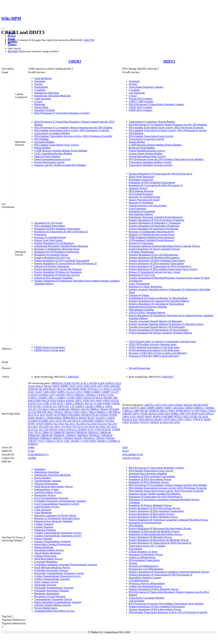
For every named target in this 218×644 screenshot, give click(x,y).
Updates (12, 45)
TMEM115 (93, 432)
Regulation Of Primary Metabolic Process (150, 505)
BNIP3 (84, 389)
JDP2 (183, 414)
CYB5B (42, 398)
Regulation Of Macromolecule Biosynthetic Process (156, 534)
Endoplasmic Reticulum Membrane (53, 96)
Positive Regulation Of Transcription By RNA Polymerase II (66, 263)
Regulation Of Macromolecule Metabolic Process (154, 531)
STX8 (97, 429)
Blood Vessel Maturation (142, 177)
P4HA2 (117, 412)
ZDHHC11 (102, 441)
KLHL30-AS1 (50, 406)
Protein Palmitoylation (46, 608)
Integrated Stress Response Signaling (53, 278)
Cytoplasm (40, 90)
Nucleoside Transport (45, 585)
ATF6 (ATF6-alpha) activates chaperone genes (153, 344)
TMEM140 (105, 432)
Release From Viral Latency (49, 240)
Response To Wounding (141, 203)
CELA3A (70, 392)
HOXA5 (153, 414)
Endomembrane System (46, 489)
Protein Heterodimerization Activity (147, 156)
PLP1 (43, 415)
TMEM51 (57, 438)
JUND (202, 414)
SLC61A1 (33, 429)
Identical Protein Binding (47, 156)
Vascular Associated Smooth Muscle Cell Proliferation (157, 327)
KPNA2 (210, 414)
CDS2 (53, 392)
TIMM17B (47, 432)
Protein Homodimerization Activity (52, 159)
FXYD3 (115, 401)
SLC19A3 (59, 424)
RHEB (51, 418)
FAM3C (70, 401)
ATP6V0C (33, 389)
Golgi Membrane (43, 78)
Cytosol (38, 101)
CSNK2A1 (128, 411)
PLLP (31, 415)
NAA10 (32, 412)
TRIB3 (207, 419)
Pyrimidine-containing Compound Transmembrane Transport (66, 565)
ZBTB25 (154, 422)
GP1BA (144, 414)
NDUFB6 (42, 412)
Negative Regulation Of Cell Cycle (52, 258)
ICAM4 (98, 403)
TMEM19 (71, 435)
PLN (37, 415)
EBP (115, 398)
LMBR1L (99, 406)
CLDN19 (33, 395)
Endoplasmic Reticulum (47, 93)
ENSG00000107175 (38, 455)
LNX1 (133, 416)
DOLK (99, 398)
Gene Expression (138, 208)
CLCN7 (115, 392)
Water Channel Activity (46, 582)
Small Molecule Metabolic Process (52, 567)
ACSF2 (76, 383)
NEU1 (51, 412)
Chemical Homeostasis (46, 484)
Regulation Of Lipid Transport (50, 596)
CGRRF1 (96, 392)
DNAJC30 (89, 398)
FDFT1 (79, 401)
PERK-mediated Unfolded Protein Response (152, 237)
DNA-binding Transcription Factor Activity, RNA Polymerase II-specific (72, 130)
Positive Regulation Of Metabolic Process (150, 537)
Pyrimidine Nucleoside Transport (51, 570)
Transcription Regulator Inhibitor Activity (150, 162)
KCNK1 (37, 406)
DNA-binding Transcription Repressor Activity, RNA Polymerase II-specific (168, 612)
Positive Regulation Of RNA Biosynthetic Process (155, 508)
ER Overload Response (141, 194)
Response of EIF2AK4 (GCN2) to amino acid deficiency (158, 353)
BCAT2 (53, 389)
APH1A (39, 386)
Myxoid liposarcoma (139, 368)
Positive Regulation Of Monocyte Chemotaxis (58, 272)
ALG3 (118, 383)
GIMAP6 (127, 414)
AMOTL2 (149, 405)
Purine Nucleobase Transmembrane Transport (58, 602)
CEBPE (159, 408)
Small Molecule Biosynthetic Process (54, 486)
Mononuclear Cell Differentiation (146, 569)
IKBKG (175, 414)
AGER (101, 383)
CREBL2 (210, 408)
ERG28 (45, 401)
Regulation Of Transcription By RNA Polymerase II (61, 232)
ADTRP (93, 383)
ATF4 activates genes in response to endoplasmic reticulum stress (162, 341)
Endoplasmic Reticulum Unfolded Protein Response (61, 246)
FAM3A (61, 401)
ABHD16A (57, 383)
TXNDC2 (134, 422)
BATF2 (126, 408)
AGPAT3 (110, 383)
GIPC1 (136, 414)
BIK (70, 389)
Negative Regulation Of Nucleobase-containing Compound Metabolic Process (169, 572)
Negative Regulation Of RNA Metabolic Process (154, 589)
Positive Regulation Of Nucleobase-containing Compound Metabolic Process (169, 520)
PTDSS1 (104, 415)
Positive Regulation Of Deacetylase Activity (57, 275)
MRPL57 (95, 409)
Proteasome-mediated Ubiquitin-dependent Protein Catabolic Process (164, 246)
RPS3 (142, 419)
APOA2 (48, 386)
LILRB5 (89, 406)
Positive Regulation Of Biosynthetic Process (152, 514)
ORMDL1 (102, 412)
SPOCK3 (54, 429)
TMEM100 (81, 432)
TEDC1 (188, 419)
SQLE (62, 429)
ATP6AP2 (115, 386)
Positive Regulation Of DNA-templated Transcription (62, 260)
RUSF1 (91, 418)
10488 (31, 447)
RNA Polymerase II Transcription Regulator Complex (62, 113)
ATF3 (100, 386)
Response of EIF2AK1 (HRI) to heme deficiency (154, 356)
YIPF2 (93, 441)
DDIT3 (169, 61)
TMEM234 (34, 438)
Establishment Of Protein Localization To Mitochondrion (158, 298)
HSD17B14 (164, 414)
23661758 (88, 40)
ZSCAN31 (175, 422)
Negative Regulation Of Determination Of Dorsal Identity (159, 330)
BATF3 (134, 408)
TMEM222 (95, 435)
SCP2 (59, 421)
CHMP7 (106, 392)
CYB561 (32, 398)
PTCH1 (95, 415)
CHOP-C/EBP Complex (141, 101)
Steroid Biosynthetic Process (49, 550)
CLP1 (52, 395)
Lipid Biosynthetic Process (48, 492)
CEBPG (61, 392)
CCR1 (31, 392)
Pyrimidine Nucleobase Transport (52, 591)
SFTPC (32, 424)
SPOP (167, 419)
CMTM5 (60, 395)
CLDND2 (43, 395)
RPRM (66, 418)
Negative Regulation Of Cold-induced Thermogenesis (157, 304)
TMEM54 (68, 438)
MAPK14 (158, 416)
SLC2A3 (102, 424)
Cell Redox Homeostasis (141, 252)
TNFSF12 (198, 419)
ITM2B (116, 403)
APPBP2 (64, 386)
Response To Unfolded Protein (50, 237)
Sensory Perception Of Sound (144, 200)
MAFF (141, 416)
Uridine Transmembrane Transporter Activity (57, 576)
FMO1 (99, 401)
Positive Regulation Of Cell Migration (54, 243)
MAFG (149, 416)
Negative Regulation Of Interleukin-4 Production (154, 226)
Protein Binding (42, 148)
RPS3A (74, 418)
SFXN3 (40, 424)
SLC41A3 (90, 427)
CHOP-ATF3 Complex (141, 110)
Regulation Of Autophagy (142, 211)
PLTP (57, 415)
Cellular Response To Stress (143, 552)
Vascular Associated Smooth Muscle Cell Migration (155, 321)
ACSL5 (84, 383)
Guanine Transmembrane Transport (52, 541)
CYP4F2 (71, 398)
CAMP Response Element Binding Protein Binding (61, 151)
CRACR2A (178, 408)
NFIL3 (77, 412)
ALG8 (31, 386)
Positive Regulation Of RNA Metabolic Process (153, 517)
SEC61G (77, 421)
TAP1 (31, 432)
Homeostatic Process (45, 495)
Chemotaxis (40, 234)
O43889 (32, 458)
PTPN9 (113, 415)
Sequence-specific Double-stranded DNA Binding (60, 165)
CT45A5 (102, 395)
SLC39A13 (67, 427)
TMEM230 (107, 435)
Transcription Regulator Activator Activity (151, 165)
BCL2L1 (62, 389)
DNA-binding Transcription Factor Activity (57, 145)
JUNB (195, 414)
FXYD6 (32, 403)
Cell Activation (137, 601)
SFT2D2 (110, 421)
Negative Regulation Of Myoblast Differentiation (154, 258)
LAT (72, 406)
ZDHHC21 (115, 441)
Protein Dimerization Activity (50, 162)
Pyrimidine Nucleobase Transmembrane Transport (60, 501)
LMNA (109, 406)
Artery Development (139, 284)
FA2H (53, 401)
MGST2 (85, 409)
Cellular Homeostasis (45, 556)
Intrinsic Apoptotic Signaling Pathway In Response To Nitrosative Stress (166, 324)
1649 (125, 447)
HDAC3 (70, 403)
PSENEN (86, 415)
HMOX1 (80, 403)
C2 (100, 389)
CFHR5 (87, 392)
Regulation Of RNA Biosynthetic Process (150, 479)
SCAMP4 (33, 421)
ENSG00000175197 (133, 455)
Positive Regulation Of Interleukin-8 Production (154, 229)
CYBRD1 (61, 398)
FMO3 (107, 401)
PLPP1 (50, 415)
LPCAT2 (32, 409)
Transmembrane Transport (48, 481)
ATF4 (106, 386)
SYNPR (116, 429)
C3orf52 (106, 389)
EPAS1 (187, 411)
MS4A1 (104, 409)
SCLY (52, 421)
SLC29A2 (81, 424)
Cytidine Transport (44, 524)
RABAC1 (41, 418)
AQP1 (73, 386)
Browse (12, 36)
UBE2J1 (50, 441)
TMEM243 (46, 438)
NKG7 (85, 412)
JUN (30, 406)
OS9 (110, 412)
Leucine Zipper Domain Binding (146, 153)
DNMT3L (154, 411)
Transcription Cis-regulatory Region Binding (152, 122)
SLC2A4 (112, 424)
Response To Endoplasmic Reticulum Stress (57, 249)
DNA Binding (41, 139)
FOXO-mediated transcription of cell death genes (154, 347)
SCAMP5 (43, 421)
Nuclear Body (41, 107)
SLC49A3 (101, 427)
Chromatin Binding (44, 142)
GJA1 (40, 403)
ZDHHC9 (33, 444)
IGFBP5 (107, 403)
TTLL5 (41, 441)
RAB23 (32, 418)
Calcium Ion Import (139, 295)
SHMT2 (49, 424)
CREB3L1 (80, 395)
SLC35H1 (44, 427)
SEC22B (67, 421)
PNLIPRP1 (74, 415)
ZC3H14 (164, 422)
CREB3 (75, 61)
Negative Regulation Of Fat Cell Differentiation (153, 255)
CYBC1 (51, 398)
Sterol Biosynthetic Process (48, 559)
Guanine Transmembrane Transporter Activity (58, 536)
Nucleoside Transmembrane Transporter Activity (59, 573)
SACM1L (101, 418)
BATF (205, 405)
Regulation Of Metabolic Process (146, 554)
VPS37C (145, 422)
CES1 (79, 392)
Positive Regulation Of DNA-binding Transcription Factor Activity (163, 269)
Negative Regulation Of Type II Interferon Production (157, 220)
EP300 (179, 411)
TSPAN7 (32, 441)
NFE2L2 (59, 412)
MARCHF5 (64, 409)
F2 (193, 411)
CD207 (39, 392)
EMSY (172, 411)
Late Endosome (137, 93)
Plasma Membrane (44, 547)
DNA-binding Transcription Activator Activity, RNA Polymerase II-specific (73, 136)
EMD (38, 401)
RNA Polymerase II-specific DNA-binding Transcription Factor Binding (166, 159)
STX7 (91, 429)
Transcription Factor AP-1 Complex (147, 546)
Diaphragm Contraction (141, 180)
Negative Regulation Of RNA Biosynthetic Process (155, 609)
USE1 (67, 441)
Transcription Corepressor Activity (147, 139)
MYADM (114, 409)
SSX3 (181, 419)
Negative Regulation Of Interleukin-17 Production (155, 223)
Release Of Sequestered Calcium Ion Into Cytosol (154, 272)
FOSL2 (212, 411)
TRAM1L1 (89, 438)
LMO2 (126, 416)
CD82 (46, 392)
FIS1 (93, 401)
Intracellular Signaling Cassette (145, 578)
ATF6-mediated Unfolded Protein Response (151, 240)
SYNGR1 (106, 429)
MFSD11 (76, 409)
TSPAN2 (100, 438)
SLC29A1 (70, 424)
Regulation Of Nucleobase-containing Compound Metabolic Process (164, 500)
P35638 (126, 458)
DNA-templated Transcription (50, 226)
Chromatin (40, 81)
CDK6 (142, 408)
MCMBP (168, 416)
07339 (31, 451)
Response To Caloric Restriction (145, 286)
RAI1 (136, 419)
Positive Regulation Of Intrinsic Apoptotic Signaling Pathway (161, 333)
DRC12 (164, 411)
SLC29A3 (92, 424)
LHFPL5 (80, 406)
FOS (197, 411)
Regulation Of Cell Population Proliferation (57, 252)
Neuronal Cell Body (45, 110)
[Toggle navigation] (3, 28)
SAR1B (111, 418)
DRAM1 (108, 398)
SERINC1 (99, 421)
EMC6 (31, 401)
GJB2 (46, 403)
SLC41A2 (79, 427)
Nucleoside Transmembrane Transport (54, 588)
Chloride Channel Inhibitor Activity (53, 605)
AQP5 (94, 386)
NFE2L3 (69, 412)
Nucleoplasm (41, 87)
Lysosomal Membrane (46, 562)
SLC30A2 (33, 427)
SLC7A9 (43, 429)
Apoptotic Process (138, 188)
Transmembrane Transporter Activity (53, 599)
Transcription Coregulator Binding (52, 133)
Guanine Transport (44, 527)
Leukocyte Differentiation (142, 557)
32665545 (73, 377)
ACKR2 (67, 383)
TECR (38, 432)
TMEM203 (82, 435)
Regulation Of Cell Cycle (142, 275)
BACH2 (197, 405)
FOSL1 (204, 411)
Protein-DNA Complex (141, 99)
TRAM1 (78, 438)
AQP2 (80, 386)
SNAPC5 (159, 419)
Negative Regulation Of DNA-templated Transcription (157, 260)
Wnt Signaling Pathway (141, 214)
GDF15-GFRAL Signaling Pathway (147, 313)
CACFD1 (116, 389)
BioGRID (13, 51)
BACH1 (188, 405)
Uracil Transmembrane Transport (51, 498)
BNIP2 (76, 389)
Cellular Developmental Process (145, 586)
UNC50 (59, 441)
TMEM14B (46, 435)
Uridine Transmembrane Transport (52, 579)
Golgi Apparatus (43, 99)
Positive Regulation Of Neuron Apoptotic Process (154, 249)
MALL (54, 409)
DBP (137, 411)
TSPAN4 (110, 438)
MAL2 (46, 409)
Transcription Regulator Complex (146, 87)
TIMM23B (59, 432)
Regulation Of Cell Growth (48, 223)
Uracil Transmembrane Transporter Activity (57, 504)
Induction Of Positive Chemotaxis (52, 266)
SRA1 (174, 419)
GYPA (53, 403)
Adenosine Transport (45, 530)
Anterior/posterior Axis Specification (148, 206)
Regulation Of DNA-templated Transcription (57, 229)
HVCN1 (89, 403)
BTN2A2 (93, 389)
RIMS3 (58, 418)
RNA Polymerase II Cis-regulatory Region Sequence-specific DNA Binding (73, 127)
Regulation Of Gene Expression (145, 523)
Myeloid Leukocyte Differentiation (147, 583)
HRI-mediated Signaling (141, 310)
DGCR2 (144, 411)
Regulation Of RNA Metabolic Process (149, 482)
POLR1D (127, 419)
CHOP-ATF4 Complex (141, 107)
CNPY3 (69, 395)
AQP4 (86, 386)
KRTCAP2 (64, 406)
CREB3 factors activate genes (50, 347)
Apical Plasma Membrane (48, 553)
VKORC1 (76, 441)
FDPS (86, 401)
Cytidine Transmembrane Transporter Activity (58, 533)
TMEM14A (34, 435)
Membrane (40, 104)
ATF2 (158, 405)
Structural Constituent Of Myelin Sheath (55, 515)
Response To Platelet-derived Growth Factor (152, 234)
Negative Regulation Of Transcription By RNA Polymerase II (161, 174)
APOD (56, 386)
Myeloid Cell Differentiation (144, 566)
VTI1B (85, 441)
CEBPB (150, 408)
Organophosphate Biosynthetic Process (54, 611)
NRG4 (92, 412)
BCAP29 (44, 389)
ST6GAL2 (71, 429)
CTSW (110, 395)
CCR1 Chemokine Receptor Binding (53, 153)
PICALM (203, 416)
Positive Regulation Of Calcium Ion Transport (58, 269)
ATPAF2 (179, 405)
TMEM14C (59, 435)
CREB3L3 (91, 395)
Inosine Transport (43, 539)
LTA (40, 409)
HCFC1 (61, 403)
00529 (126, 451)
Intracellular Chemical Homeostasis (53, 544)
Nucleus (38, 84)
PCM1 (194, 416)
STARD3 (82, 429)
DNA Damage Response (141, 191)
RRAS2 (83, 418)
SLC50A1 (112, 427)
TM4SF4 (70, 432)
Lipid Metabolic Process (47, 507)
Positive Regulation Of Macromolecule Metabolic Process (159, 540)
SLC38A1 (55, 427)
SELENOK (88, 421)
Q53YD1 (136, 458)
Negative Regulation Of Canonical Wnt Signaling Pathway (159, 301)
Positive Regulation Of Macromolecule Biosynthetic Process (160, 528)
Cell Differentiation (139, 580)
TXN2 (126, 422)
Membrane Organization (47, 593)
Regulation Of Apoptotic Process (51, 255)
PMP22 (64, 415)
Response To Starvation (141, 243)
